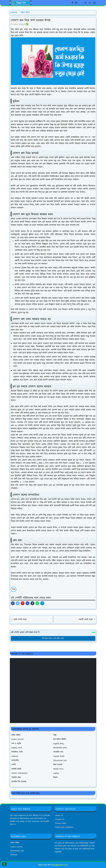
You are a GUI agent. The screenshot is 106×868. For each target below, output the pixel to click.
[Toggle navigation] (94, 3)
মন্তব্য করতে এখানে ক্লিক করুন (53, 638)
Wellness (14, 855)
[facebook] (72, 3)
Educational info (17, 851)
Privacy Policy (61, 823)
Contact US (60, 819)
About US (59, 815)
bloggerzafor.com (60, 865)
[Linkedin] (80, 3)
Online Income (16, 847)
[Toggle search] (90, 3)
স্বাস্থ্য (14, 589)
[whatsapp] (76, 3)
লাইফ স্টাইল (15, 843)
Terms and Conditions (64, 827)
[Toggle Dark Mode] (86, 3)
